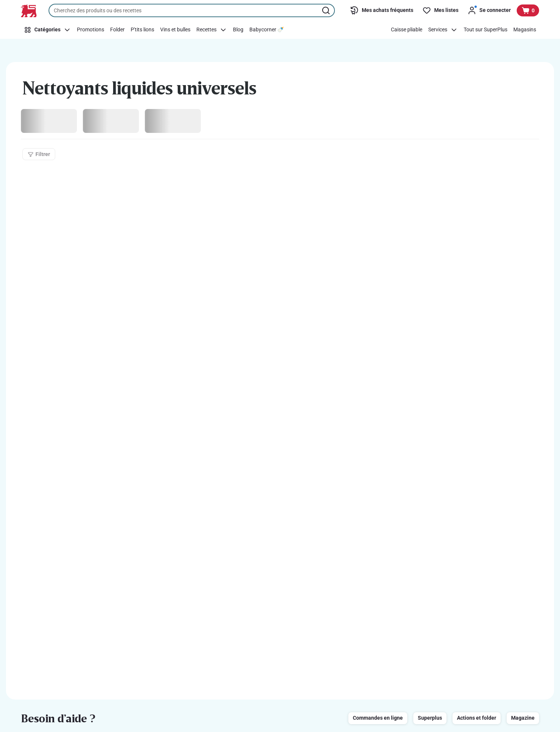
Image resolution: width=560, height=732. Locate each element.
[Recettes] (212, 30)
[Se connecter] (489, 10)
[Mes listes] (440, 10)
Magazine (523, 718)
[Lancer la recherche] (327, 10)
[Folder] (117, 30)
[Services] (443, 30)
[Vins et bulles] (175, 30)
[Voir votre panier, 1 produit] (528, 10)
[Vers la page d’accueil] (29, 11)
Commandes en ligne (378, 718)
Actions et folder (477, 718)
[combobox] (192, 10)
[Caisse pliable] (407, 30)
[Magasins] (525, 30)
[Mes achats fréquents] (382, 10)
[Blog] (238, 30)
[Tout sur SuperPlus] (486, 30)
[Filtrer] (39, 154)
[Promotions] (91, 30)
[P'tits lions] (142, 30)
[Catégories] (47, 30)
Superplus (430, 718)
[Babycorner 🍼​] (267, 30)
